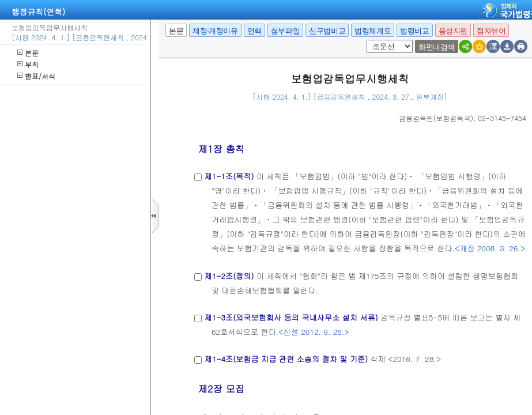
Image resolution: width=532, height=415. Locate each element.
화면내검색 (437, 47)
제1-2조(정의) (229, 276)
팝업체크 (370, 40)
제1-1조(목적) (229, 176)
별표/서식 (36, 76)
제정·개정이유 (215, 31)
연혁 (254, 31)
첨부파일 (285, 31)
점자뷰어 (491, 31)
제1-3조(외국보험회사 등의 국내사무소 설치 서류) (291, 317)
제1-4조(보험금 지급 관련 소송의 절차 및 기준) (286, 359)
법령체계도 (373, 31)
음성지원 (453, 31)
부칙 (28, 64)
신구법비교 (327, 31)
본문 (28, 53)
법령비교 (414, 31)
